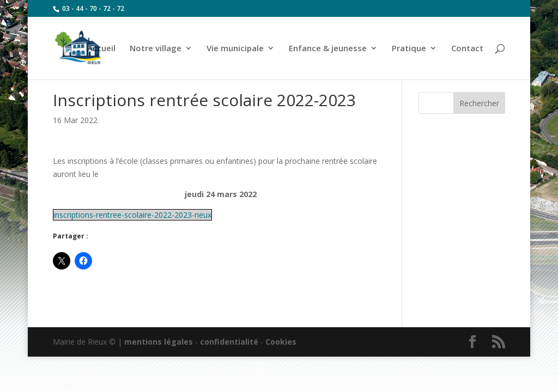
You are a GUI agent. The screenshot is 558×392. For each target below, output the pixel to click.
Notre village (156, 49)
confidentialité (229, 342)
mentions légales (159, 342)
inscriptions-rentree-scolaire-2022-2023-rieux (132, 215)
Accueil (101, 49)
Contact (467, 49)
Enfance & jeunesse (328, 49)
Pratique (409, 49)
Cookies (281, 342)
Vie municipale (235, 49)
